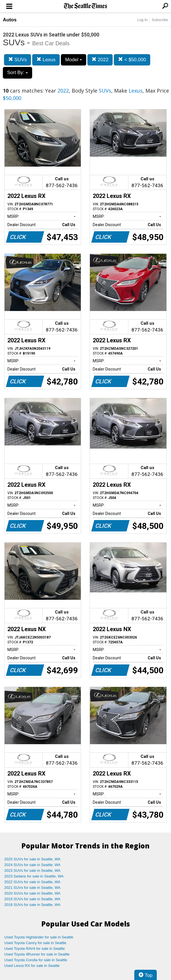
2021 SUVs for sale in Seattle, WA (32, 888)
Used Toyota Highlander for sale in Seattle (39, 937)
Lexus (46, 60)
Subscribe (160, 20)
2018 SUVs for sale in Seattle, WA (32, 905)
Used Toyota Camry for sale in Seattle (35, 943)
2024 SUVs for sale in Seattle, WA (32, 865)
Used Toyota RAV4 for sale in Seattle (35, 949)
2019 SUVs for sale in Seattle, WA (32, 899)
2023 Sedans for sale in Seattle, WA (34, 876)
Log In (142, 20)
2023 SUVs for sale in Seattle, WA (32, 870)
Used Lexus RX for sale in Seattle (32, 966)
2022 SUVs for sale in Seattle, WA (32, 882)
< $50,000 (132, 60)
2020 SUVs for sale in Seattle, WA (32, 893)
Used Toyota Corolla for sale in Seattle (36, 960)
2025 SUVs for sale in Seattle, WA (32, 859)
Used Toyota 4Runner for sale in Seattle (37, 954)
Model (74, 60)
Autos (10, 20)
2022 (100, 60)
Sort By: (17, 72)
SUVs (17, 60)
